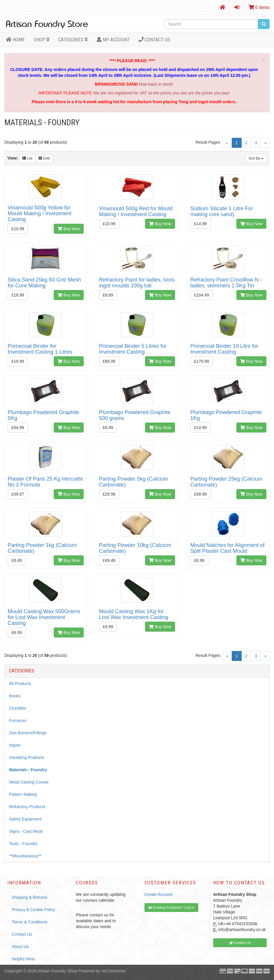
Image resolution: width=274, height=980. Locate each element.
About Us (20, 947)
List (27, 158)
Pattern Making (23, 794)
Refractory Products (27, 807)
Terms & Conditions (30, 922)
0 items (259, 7)
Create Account (159, 894)
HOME (15, 40)
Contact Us (154, 40)
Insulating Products (27, 757)
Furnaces (18, 720)
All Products (20, 684)
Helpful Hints (23, 959)
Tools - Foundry (23, 844)
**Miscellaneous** (25, 856)
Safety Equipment (25, 819)
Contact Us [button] (240, 943)
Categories (73, 40)
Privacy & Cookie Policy (33, 910)
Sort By (256, 158)
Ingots (15, 745)
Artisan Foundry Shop (57, 971)
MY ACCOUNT (113, 40)
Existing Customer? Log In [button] (171, 908)
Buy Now (69, 229)
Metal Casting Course (29, 782)
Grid (44, 158)
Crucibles (18, 708)
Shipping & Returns (30, 897)
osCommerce (113, 971)
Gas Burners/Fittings (28, 733)
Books (15, 696)
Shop (42, 40)
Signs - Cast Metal (26, 831)
